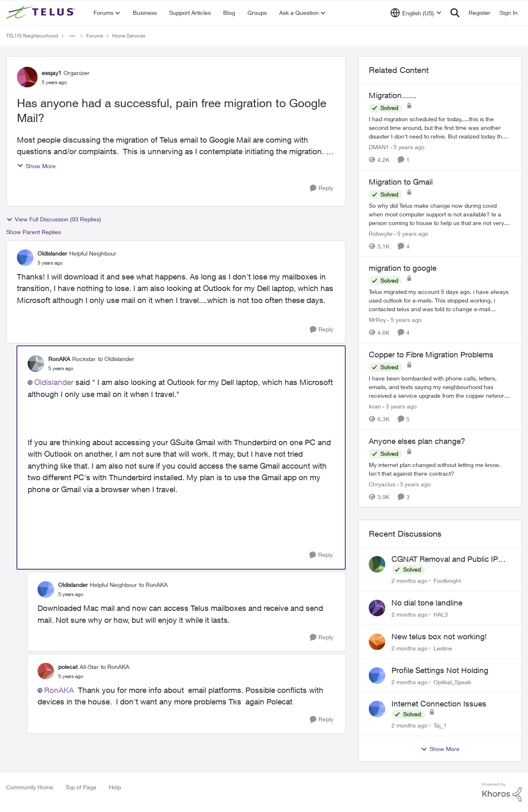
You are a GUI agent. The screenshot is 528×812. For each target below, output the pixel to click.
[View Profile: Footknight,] (377, 564)
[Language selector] (416, 13)
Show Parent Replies (34, 232)
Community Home (30, 787)
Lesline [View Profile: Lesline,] (443, 648)
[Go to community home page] (42, 13)
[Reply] (322, 188)
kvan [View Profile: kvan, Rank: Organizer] (375, 406)
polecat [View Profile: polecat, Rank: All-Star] (68, 667)
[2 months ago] (409, 581)
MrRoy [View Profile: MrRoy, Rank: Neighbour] (377, 320)
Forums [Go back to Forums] (95, 36)
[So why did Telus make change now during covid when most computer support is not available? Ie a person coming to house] (440, 214)
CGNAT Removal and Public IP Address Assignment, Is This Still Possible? (449, 559)
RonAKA (59, 690)
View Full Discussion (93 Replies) (54, 219)
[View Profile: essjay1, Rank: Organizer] (27, 77)
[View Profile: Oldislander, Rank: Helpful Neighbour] (25, 258)
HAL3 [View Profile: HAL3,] (441, 614)
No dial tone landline (427, 603)
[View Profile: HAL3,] (377, 608)
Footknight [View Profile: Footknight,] (447, 581)
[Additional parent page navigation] (72, 36)
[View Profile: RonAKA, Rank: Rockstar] (36, 364)
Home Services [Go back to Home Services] (129, 36)
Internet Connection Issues (439, 704)
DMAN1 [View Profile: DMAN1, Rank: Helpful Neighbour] (379, 147)
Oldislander (54, 382)
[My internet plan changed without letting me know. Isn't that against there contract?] (440, 469)
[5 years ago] (408, 147)
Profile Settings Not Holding (440, 670)
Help (115, 787)
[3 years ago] (400, 406)
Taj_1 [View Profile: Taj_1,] (440, 725)
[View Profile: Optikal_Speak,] (377, 676)
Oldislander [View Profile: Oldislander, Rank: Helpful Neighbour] (52, 253)
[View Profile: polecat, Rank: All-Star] (46, 671)
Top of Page (81, 787)
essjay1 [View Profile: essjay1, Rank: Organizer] (52, 73)
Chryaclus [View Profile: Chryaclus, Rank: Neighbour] (382, 484)
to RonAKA (153, 585)
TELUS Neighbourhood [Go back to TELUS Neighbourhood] (32, 36)
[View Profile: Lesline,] (377, 642)
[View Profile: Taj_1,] (377, 709)
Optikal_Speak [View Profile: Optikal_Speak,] (452, 682)
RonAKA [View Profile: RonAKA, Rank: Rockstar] (59, 359)
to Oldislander (116, 359)
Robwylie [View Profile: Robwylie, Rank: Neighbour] (381, 233)
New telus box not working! (439, 636)
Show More (36, 166)
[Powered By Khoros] (502, 792)
